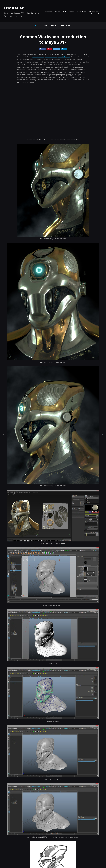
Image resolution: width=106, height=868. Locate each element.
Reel (64, 12)
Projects (86, 14)
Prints (93, 14)
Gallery (58, 12)
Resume (71, 12)
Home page (49, 12)
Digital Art (66, 25)
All (36, 25)
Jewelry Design (82, 12)
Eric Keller (14, 8)
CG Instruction (95, 12)
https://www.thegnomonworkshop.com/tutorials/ (51, 57)
